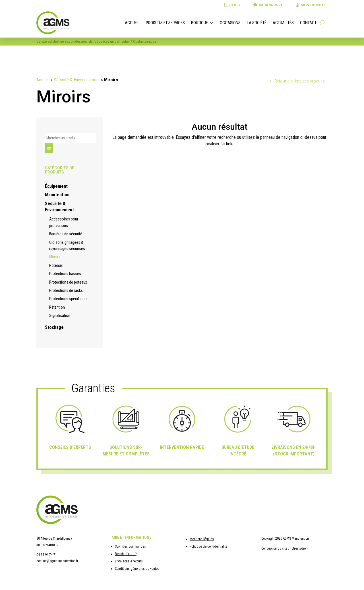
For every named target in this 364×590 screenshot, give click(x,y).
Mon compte (313, 5)
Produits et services (165, 23)
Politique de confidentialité (208, 546)
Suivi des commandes (130, 546)
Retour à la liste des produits (300, 81)
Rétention (57, 307)
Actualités (283, 23)
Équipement (56, 186)
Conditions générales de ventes (137, 569)
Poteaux (56, 265)
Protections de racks (66, 290)
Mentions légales (202, 539)
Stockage (54, 327)
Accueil (132, 23)
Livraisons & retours (129, 561)
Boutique (199, 23)
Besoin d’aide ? (126, 554)
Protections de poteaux (68, 282)
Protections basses (65, 274)
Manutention (57, 195)
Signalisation (60, 315)
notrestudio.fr (299, 548)
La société (257, 23)
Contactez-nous (145, 41)
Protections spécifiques (68, 299)
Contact (308, 23)
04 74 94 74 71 (268, 5)
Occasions (230, 23)
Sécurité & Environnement (77, 80)
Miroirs (55, 257)
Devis (232, 5)
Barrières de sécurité (66, 234)
